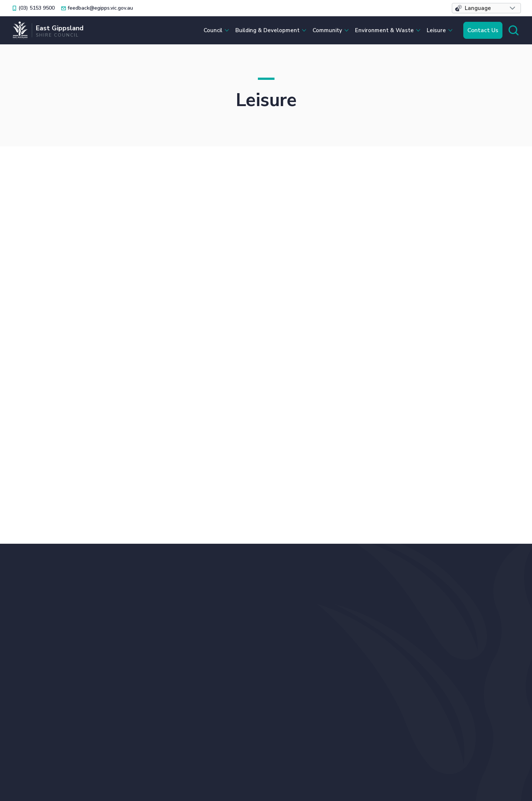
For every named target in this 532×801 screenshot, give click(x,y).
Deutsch (284, 633)
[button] (486, 8)
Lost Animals (451, 602)
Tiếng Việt (315, 633)
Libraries (444, 592)
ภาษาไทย (240, 642)
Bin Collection (375, 592)
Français (297, 642)
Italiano (242, 633)
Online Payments (457, 613)
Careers (366, 623)
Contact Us (483, 30)
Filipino (217, 633)
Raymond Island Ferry (464, 633)
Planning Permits (457, 623)
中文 (262, 633)
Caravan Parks (375, 613)
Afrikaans (325, 642)
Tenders (444, 644)
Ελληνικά (269, 642)
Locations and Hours (236, 620)
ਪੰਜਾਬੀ (215, 642)
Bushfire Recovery (381, 602)
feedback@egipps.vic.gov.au (245, 606)
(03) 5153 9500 (229, 592)
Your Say (445, 654)
